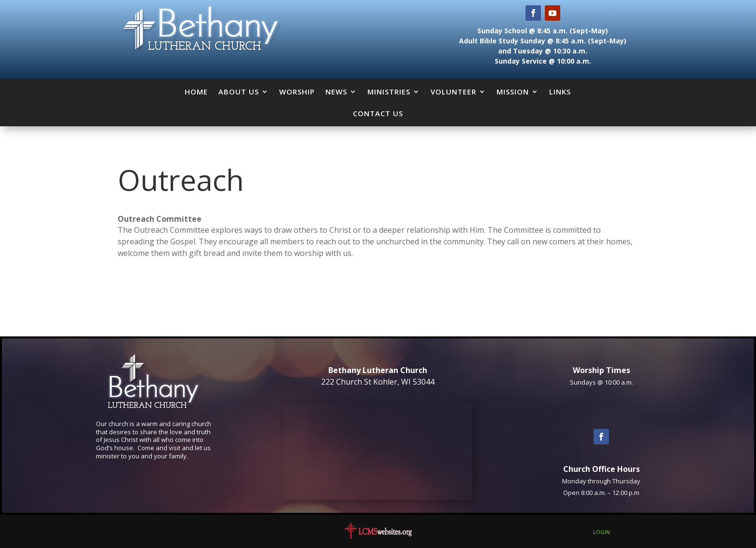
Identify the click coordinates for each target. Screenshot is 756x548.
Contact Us (378, 113)
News (336, 92)
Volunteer (453, 92)
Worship (297, 92)
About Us (239, 92)
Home (196, 92)
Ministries (389, 92)
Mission (513, 92)
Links (560, 92)
